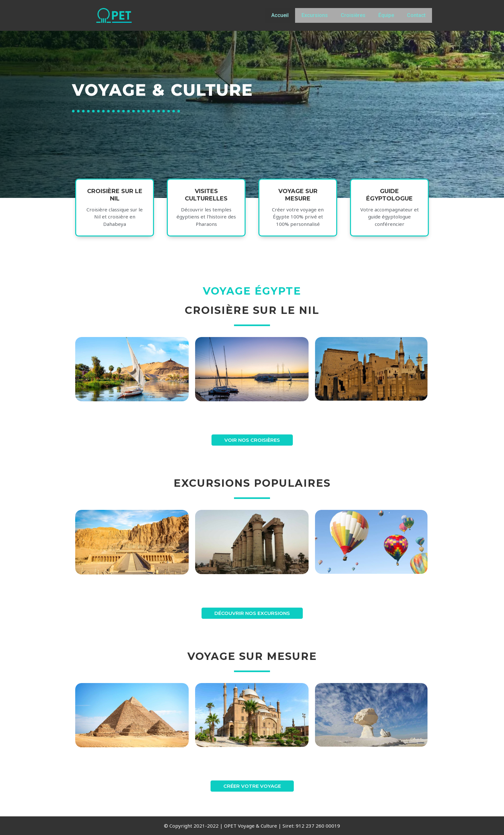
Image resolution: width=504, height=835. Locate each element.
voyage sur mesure (298, 201)
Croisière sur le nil (115, 201)
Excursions (315, 15)
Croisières (353, 15)
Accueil (280, 15)
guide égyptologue (389, 201)
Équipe (386, 15)
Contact (416, 15)
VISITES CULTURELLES (206, 201)
